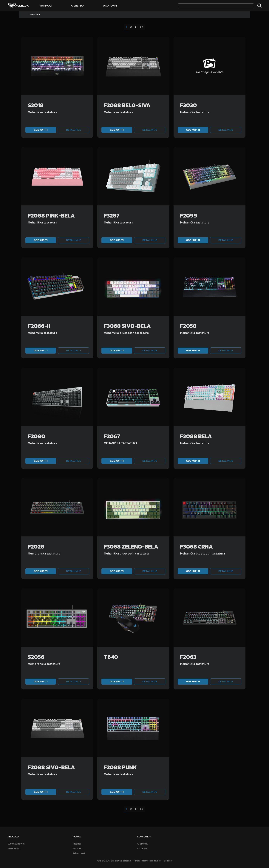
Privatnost (79, 853)
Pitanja (77, 844)
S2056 (36, 657)
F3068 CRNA (196, 547)
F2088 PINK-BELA (51, 216)
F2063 (188, 657)
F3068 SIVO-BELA (127, 326)
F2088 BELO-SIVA (127, 105)
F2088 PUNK (120, 767)
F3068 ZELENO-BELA (131, 547)
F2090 (37, 436)
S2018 (36, 105)
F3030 (188, 105)
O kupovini (110, 6)
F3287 (112, 216)
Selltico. (168, 861)
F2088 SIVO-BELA (51, 767)
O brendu (77, 6)
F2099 (189, 216)
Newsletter (14, 849)
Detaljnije (74, 130)
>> (142, 27)
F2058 (188, 326)
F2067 (112, 436)
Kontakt (77, 849)
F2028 (36, 547)
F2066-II (39, 326)
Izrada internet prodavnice (148, 861)
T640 (111, 657)
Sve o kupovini (16, 844)
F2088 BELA (196, 436)
